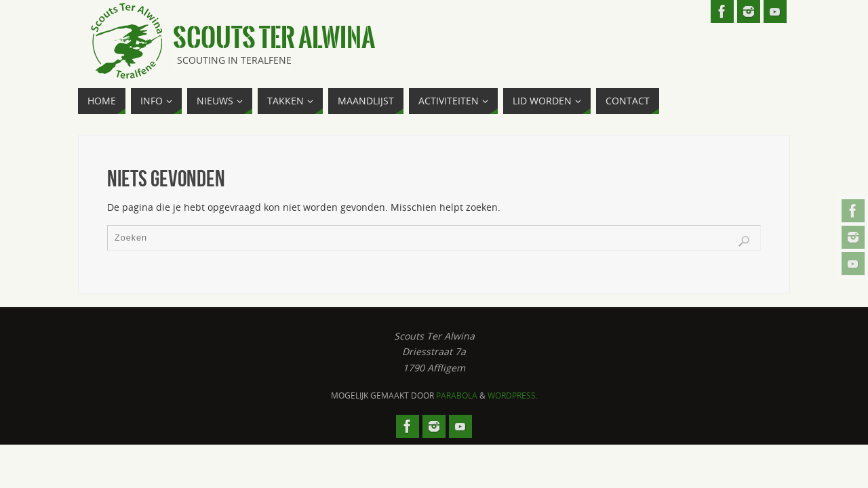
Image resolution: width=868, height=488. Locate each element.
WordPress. (513, 395)
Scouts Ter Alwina (274, 38)
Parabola (457, 395)
